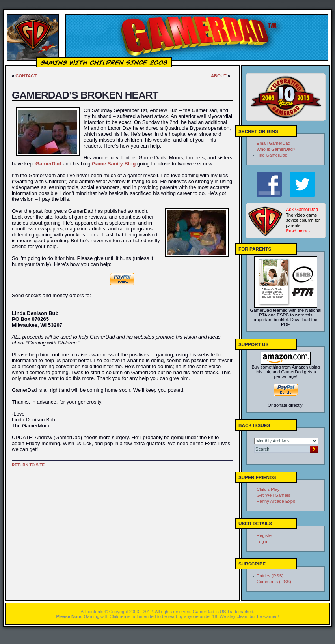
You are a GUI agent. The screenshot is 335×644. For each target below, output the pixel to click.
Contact (26, 76)
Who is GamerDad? (276, 149)
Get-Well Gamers (274, 495)
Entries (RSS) (270, 576)
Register (265, 535)
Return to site (28, 465)
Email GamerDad (274, 143)
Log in (262, 541)
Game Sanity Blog (114, 164)
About (219, 76)
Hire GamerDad (272, 155)
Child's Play (268, 489)
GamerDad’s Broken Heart (85, 95)
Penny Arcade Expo (276, 501)
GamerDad (48, 164)
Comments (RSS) (274, 582)
